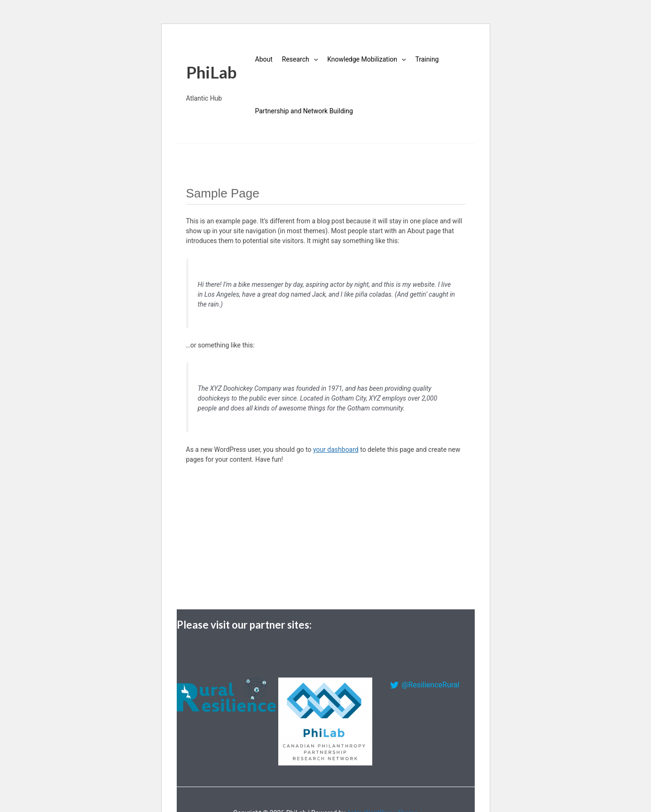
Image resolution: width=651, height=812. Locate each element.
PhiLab (212, 72)
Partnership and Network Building (304, 111)
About (264, 59)
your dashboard (336, 449)
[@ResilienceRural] (425, 685)
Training (427, 59)
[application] (314, 59)
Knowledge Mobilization (366, 59)
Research (300, 59)
